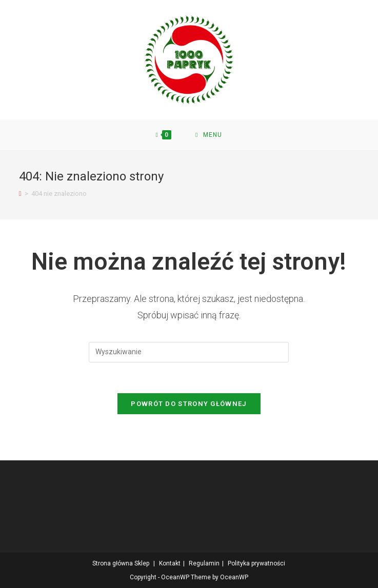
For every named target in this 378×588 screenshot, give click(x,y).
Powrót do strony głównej (189, 404)
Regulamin (204, 563)
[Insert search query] (189, 352)
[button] (189, 60)
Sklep (142, 563)
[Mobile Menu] (209, 135)
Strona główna (113, 563)
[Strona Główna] (20, 194)
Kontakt (170, 563)
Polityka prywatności (256, 563)
